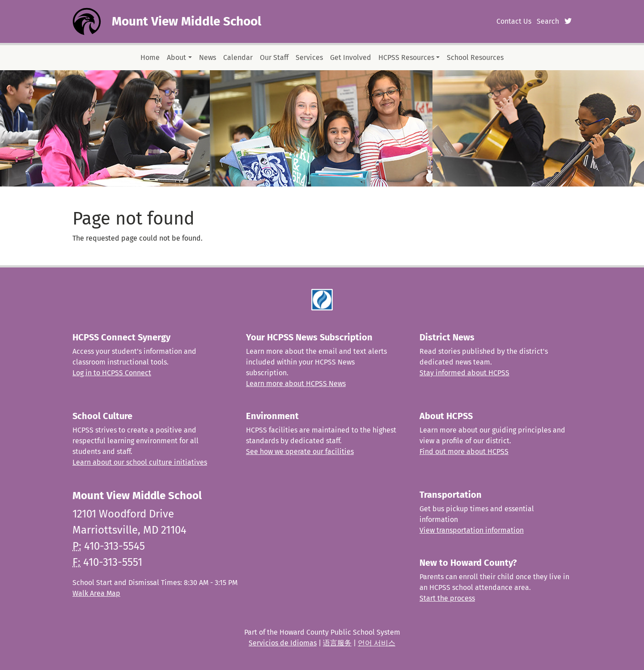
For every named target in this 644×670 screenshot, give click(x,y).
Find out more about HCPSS (464, 452)
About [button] (176, 57)
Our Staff (274, 57)
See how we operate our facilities (300, 452)
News (208, 57)
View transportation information (472, 530)
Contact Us (514, 21)
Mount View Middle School (186, 21)
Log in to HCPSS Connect (112, 373)
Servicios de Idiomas (283, 643)
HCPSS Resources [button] (406, 57)
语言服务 (337, 643)
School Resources (475, 57)
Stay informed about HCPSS (464, 373)
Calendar (238, 57)
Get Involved (351, 57)
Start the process (447, 598)
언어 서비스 (377, 643)
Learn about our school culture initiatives (140, 462)
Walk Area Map (96, 593)
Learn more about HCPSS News (296, 384)
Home (150, 57)
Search (548, 21)
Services (309, 57)
